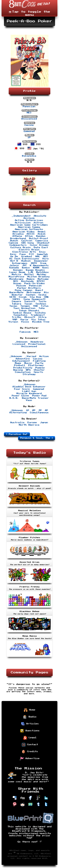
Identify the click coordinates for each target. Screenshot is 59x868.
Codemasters (18, 245)
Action (44, 356)
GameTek (42, 254)
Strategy (29, 374)
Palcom (21, 286)
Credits (30, 752)
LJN (31, 272)
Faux (23, 254)
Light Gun (29, 391)
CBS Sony (28, 243)
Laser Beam (17, 272)
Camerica (42, 241)
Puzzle (40, 368)
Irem (43, 263)
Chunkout (43, 243)
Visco (25, 322)
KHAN (36, 268)
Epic (13, 254)
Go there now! (29, 842)
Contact (30, 745)
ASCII (31, 234)
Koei (46, 268)
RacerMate (17, 292)
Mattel (29, 274)
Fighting (39, 361)
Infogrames (20, 263)
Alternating (18, 413)
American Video (24, 232)
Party (39, 363)
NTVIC (41, 281)
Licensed (19, 344)
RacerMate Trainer (35, 398)
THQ (35, 306)
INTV (34, 263)
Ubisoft (30, 317)
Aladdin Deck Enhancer (29, 387)
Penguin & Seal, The (37, 438)
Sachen (31, 295)
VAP (15, 320)
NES (29, 113)
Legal (30, 738)
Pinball (20, 365)
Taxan (28, 304)
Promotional (37, 344)
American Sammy (29, 227)
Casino (29, 125)
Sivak (23, 297)
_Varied (31, 356)
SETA (13, 297)
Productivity (23, 368)
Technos (41, 304)
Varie (24, 320)
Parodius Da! (17, 434)
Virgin (13, 322)
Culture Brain (20, 248)
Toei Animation (24, 308)
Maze (18, 363)
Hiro (46, 259)
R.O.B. (14, 398)
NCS (16, 281)
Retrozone (34, 292)
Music (28, 363)
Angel (42, 232)
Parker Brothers (29, 288)
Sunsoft (30, 301)
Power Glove (20, 396)
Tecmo (13, 306)
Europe (32, 423)
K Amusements (39, 265)
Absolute (40, 216)
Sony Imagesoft (35, 299)
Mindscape (17, 279)
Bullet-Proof (39, 239)
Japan (44, 423)
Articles (30, 724)
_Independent (21, 216)
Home (30, 710)
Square (17, 301)
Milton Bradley (39, 277)
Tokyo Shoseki (29, 311)
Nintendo (28, 281)
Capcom (13, 243)
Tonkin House (22, 313)
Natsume (43, 279)
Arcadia (18, 234)
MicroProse (17, 277)
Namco (31, 279)
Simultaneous (39, 413)
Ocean (17, 283)
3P (40, 410)
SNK (46, 297)
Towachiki (20, 315)
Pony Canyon (24, 290)
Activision (23, 223)
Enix (42, 252)
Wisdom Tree (41, 322)
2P (34, 410)
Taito (42, 301)
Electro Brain (29, 250)
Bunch (14, 241)
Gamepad (29, 131)
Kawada (14, 268)
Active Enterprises (29, 220)
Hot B (14, 261)
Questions (30, 731)
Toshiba (40, 313)
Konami (18, 270)
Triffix (17, 317)
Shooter (39, 370)
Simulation (23, 372)
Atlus (29, 236)
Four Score (22, 389)
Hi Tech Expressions (24, 259)
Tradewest (38, 315)
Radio (30, 717)
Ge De (14, 257)
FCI (31, 254)
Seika (42, 295)
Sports (39, 372)
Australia (17, 423)
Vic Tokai (39, 320)
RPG (28, 370)
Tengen (25, 306)
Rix (46, 292)
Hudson (26, 261)
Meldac (42, 274)
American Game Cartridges (29, 225)
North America (29, 425)
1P (29, 137)
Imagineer (41, 261)
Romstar (17, 295)
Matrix (17, 274)
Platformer (36, 365)
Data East (41, 248)
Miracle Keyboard (29, 394)
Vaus (29, 400)
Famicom (25, 332)
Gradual (27, 257)
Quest (39, 290)
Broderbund (18, 239)
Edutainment (21, 361)
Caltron (27, 241)
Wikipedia (29, 156)
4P (46, 410)
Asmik (42, 234)
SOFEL (17, 299)
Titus (45, 306)
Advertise (30, 759)
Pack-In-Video (35, 283)
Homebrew (37, 342)
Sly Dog (35, 297)
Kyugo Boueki (35, 270)
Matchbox (42, 272)
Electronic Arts (24, 252)
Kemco (26, 268)
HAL (38, 257)
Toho (42, 308)
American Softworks (29, 229)
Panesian (29, 107)
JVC (24, 265)
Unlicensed (29, 119)
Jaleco (14, 265)
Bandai (41, 236)
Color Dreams (39, 245)
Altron (39, 223)
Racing (18, 370)
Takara (17, 304)
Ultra (42, 317)
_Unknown (21, 342)
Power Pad (39, 396)
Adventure (23, 359)
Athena (17, 236)
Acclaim (29, 218)
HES (46, 257)
